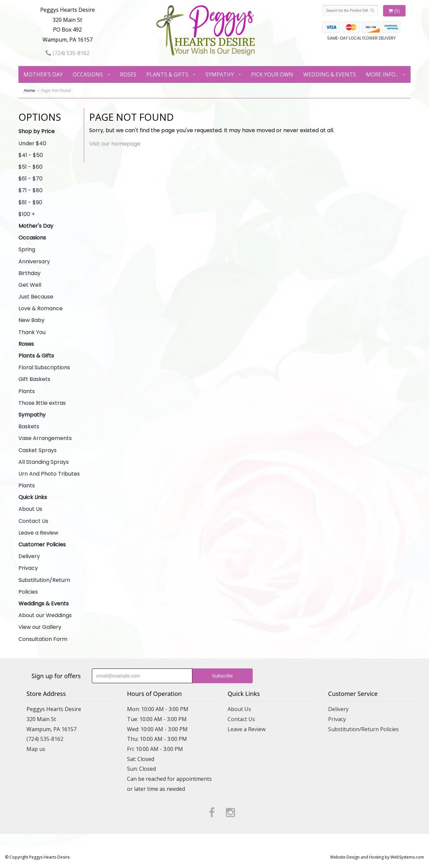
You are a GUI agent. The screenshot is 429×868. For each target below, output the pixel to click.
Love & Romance (41, 308)
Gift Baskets (34, 379)
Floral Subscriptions (44, 367)
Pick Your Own (272, 74)
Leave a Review (38, 533)
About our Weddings (45, 615)
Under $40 (32, 143)
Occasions (88, 74)
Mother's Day (43, 74)
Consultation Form (43, 639)
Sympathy (220, 74)
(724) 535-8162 (68, 53)
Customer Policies (42, 545)
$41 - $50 (31, 155)
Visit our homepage (115, 144)
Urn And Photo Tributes (49, 474)
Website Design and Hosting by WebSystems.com (377, 857)
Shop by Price (37, 131)
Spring (27, 249)
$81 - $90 (30, 202)
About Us (30, 509)
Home (29, 90)
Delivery (29, 556)
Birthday (29, 273)
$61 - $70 (30, 179)
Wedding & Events (330, 74)
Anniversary (34, 261)
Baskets (29, 426)
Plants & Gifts (167, 74)
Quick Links (33, 497)
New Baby (32, 320)
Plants (27, 391)
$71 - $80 (30, 190)
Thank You (32, 332)
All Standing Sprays (44, 462)
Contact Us (33, 521)
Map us (36, 749)
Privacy (28, 568)
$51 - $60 (30, 167)
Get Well (30, 285)
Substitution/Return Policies (44, 586)
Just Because (36, 297)
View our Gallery (40, 627)
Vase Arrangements (45, 438)
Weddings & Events (44, 604)
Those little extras (42, 403)
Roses (128, 74)
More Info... (382, 74)
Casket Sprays (38, 450)
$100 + (27, 214)
